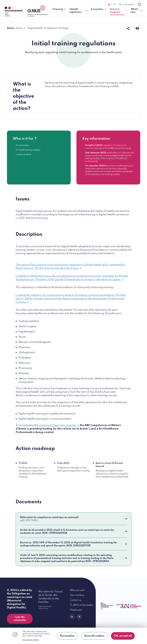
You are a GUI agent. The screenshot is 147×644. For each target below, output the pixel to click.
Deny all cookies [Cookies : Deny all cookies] (94, 636)
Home (19, 28)
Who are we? (77, 590)
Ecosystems (97, 9)
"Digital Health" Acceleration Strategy (48, 28)
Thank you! (76, 610)
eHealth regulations (75, 11)
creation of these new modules (59, 425)
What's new (135, 11)
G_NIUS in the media (81, 605)
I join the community (20, 619)
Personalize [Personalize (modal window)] (67, 636)
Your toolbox (77, 595)
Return (11, 28)
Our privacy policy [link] (31, 640)
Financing (58, 9)
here (45, 218)
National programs (118, 11)
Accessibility (129, 5)
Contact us (76, 600)
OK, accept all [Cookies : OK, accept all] (123, 636)
